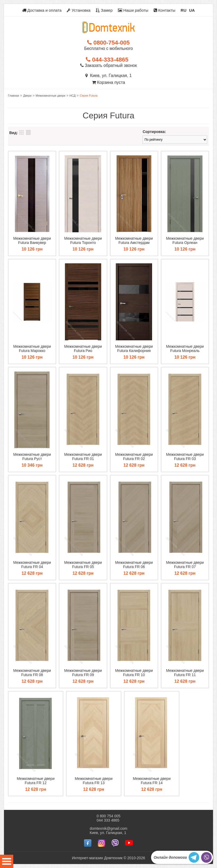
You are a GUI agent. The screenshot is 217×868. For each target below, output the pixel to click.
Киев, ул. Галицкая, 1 (108, 76)
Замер (104, 10)
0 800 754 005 (109, 816)
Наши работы (133, 10)
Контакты (165, 10)
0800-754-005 (108, 43)
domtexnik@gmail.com (109, 828)
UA (192, 10)
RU (184, 10)
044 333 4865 (108, 820)
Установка (79, 10)
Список (28, 132)
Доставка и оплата (42, 10)
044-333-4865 (107, 60)
